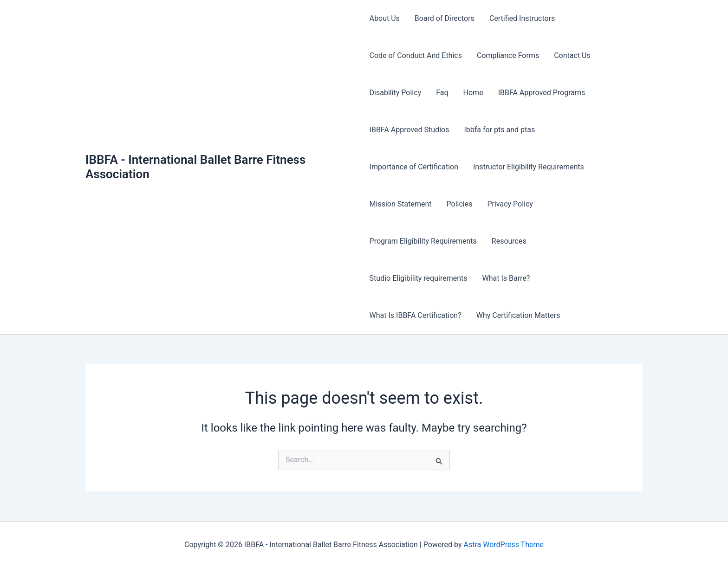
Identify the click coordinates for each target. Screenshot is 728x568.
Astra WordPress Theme (503, 545)
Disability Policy (396, 93)
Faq (442, 93)
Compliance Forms (508, 55)
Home (473, 93)
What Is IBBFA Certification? (416, 315)
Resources (509, 241)
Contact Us (572, 55)
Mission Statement (401, 204)
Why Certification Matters (518, 315)
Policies (460, 204)
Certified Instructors (522, 18)
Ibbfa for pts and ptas (499, 130)
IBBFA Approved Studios (409, 130)
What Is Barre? (506, 278)
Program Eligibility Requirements (423, 241)
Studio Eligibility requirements (419, 278)
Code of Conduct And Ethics (416, 55)
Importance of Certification (414, 167)
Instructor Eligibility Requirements (529, 167)
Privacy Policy (510, 204)
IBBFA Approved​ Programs (542, 93)
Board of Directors (445, 18)
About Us (385, 18)
